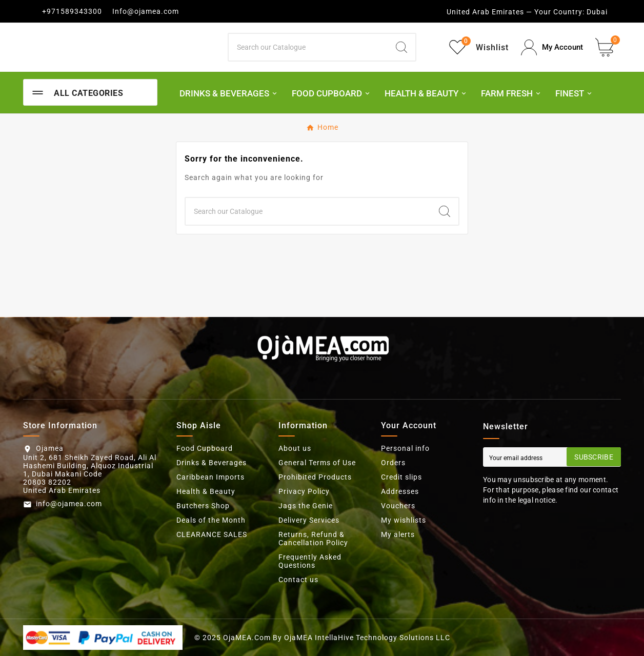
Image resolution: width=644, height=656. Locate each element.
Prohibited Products (315, 477)
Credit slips (401, 477)
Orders (393, 463)
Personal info (405, 448)
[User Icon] (552, 47)
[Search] (308, 47)
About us (295, 448)
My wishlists (404, 520)
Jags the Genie (306, 506)
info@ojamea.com (69, 504)
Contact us (298, 580)
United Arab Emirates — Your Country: (516, 12)
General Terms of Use (317, 463)
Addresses (400, 491)
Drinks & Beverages (212, 463)
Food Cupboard (205, 448)
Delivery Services (309, 520)
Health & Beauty (206, 491)
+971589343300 (72, 11)
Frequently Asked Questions (310, 561)
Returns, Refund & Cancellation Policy (313, 539)
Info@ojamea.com (146, 11)
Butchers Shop (203, 506)
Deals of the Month (211, 520)
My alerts (398, 534)
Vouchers (398, 506)
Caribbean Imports (210, 477)
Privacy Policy (304, 491)
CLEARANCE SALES (212, 534)
